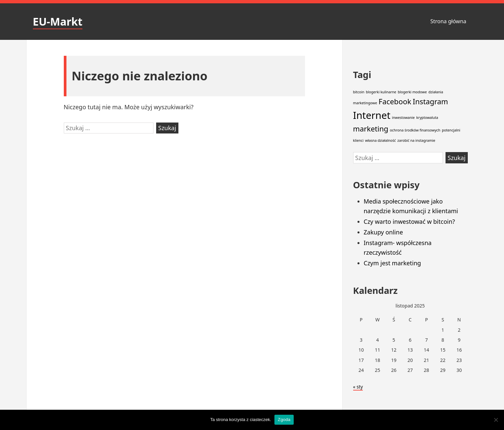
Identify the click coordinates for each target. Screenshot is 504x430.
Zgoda (284, 420)
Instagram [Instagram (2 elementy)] (430, 101)
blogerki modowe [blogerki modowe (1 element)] (412, 92)
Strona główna (448, 21)
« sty (358, 387)
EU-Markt (58, 21)
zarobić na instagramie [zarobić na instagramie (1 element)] (416, 140)
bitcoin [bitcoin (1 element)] (359, 92)
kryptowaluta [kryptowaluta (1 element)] (427, 118)
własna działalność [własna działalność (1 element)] (381, 140)
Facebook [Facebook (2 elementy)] (395, 101)
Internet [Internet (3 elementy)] (372, 115)
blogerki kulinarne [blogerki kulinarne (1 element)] (381, 92)
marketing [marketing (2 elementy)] (371, 129)
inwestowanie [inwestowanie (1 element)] (403, 118)
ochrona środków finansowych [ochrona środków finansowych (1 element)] (415, 130)
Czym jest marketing (393, 263)
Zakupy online (383, 232)
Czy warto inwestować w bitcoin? (409, 221)
